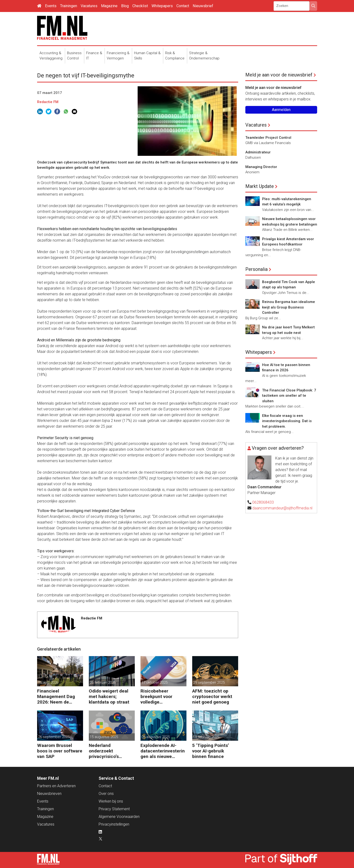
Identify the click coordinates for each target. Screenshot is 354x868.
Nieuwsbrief (203, 6)
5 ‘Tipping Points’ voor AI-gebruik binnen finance (211, 751)
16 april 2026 (48, 682)
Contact (183, 6)
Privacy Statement (114, 809)
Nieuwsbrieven (49, 794)
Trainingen (69, 6)
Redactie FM (48, 102)
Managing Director (261, 167)
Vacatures (89, 6)
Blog (125, 6)
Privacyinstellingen (114, 824)
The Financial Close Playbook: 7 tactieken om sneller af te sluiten (289, 396)
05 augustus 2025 (156, 737)
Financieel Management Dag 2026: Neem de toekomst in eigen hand (56, 696)
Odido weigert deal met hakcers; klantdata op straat (109, 696)
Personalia (256, 269)
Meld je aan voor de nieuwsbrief (279, 75)
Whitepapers (162, 6)
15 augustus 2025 (104, 737)
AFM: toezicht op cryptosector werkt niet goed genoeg (212, 696)
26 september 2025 (54, 737)
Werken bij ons (111, 801)
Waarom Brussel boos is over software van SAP (60, 751)
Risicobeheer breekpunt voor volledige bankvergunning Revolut (157, 696)
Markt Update (260, 186)
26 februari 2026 (103, 682)
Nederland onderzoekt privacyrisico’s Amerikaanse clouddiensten (104, 751)
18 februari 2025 (206, 737)
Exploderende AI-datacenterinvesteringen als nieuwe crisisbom (163, 751)
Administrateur (258, 152)
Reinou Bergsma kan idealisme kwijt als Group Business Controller (289, 307)
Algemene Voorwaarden (119, 817)
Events (51, 6)
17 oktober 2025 (155, 682)
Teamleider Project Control (268, 138)
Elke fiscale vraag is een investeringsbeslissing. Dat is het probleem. (287, 421)
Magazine (109, 6)
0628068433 (263, 502)
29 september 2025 (209, 682)
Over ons (106, 794)
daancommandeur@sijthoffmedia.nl (282, 508)
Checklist (140, 6)
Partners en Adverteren (56, 786)
